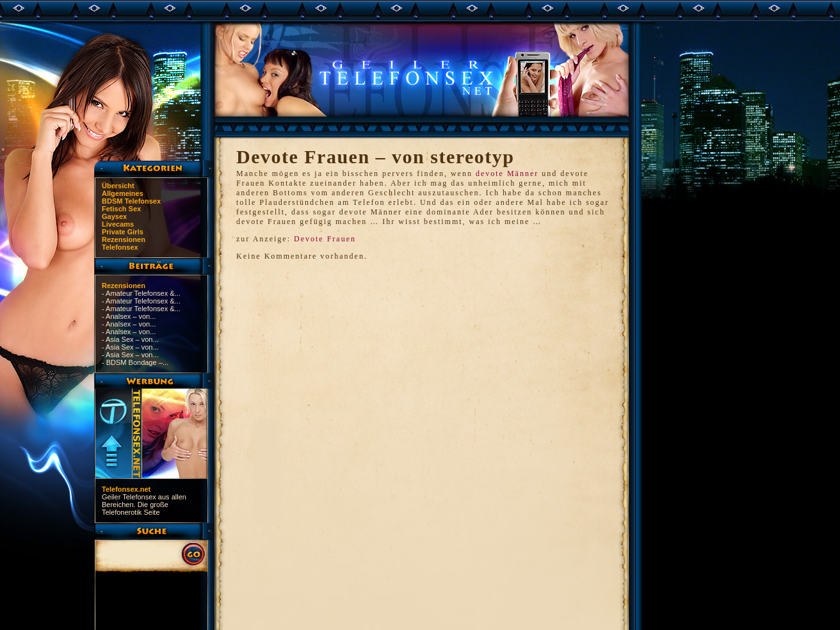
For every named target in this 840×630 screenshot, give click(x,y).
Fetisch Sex (121, 209)
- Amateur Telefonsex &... (141, 293)
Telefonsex (120, 247)
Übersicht (118, 186)
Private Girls (123, 232)
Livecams (118, 224)
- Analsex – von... (129, 316)
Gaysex (114, 216)
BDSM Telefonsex (131, 201)
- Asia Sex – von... (130, 339)
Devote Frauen (325, 239)
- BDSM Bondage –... (135, 362)
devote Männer (507, 174)
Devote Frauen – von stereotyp (376, 157)
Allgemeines (123, 193)
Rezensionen (124, 239)
